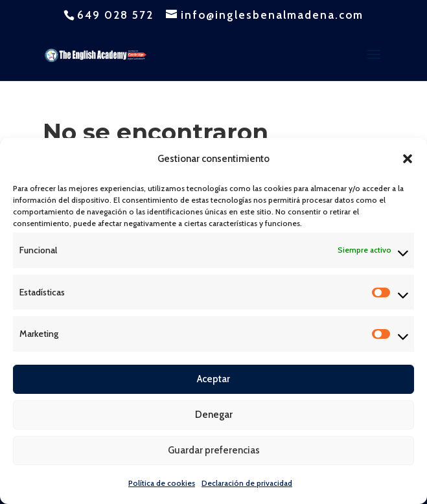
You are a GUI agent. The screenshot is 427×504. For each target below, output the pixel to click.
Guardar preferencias (214, 450)
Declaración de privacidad (247, 483)
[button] (408, 159)
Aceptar (213, 379)
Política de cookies (162, 483)
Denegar (214, 415)
